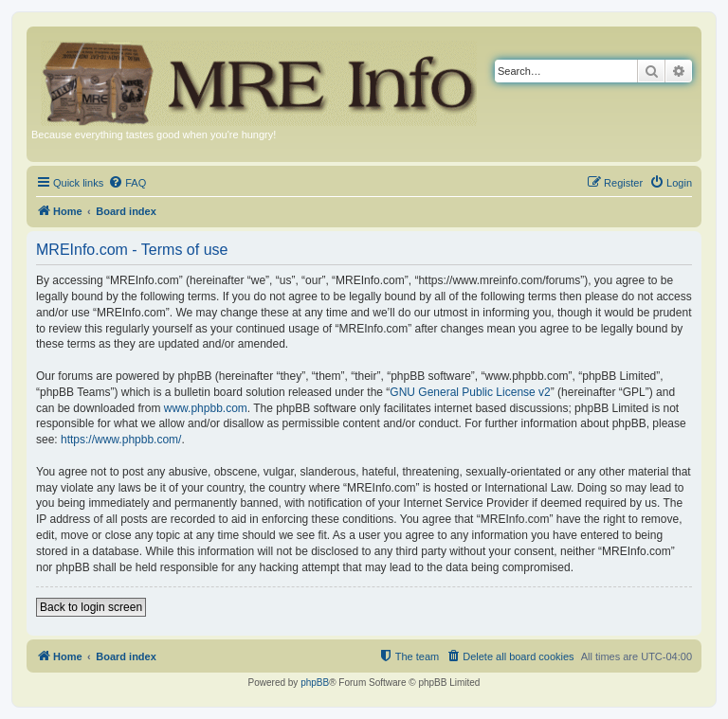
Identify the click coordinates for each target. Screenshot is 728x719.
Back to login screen (91, 607)
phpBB (315, 683)
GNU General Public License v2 (470, 392)
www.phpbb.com (206, 408)
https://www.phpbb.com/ (121, 440)
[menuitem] (127, 183)
